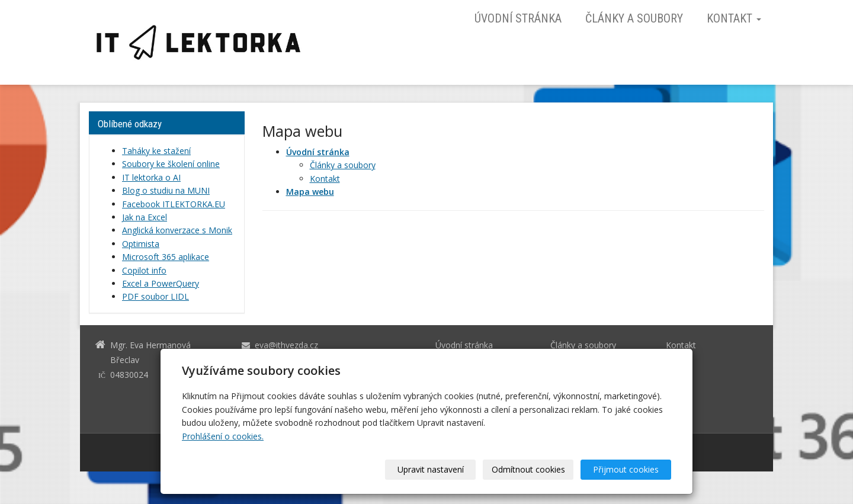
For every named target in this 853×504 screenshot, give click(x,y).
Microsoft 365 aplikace (166, 257)
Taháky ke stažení (156, 151)
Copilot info (144, 270)
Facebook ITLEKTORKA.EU (174, 204)
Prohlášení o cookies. (223, 436)
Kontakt (734, 18)
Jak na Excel (145, 217)
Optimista (141, 244)
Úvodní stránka (518, 18)
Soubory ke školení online (171, 164)
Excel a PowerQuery (161, 283)
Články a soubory (634, 18)
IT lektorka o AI (151, 177)
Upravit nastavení (431, 469)
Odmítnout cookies (528, 469)
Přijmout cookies (626, 469)
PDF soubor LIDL (155, 296)
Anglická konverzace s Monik (177, 230)
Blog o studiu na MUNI (166, 190)
